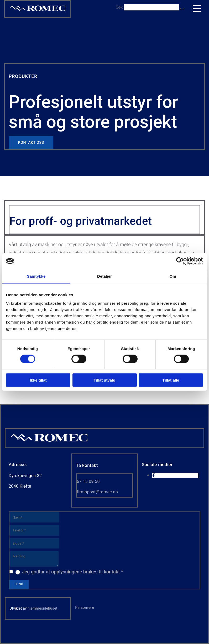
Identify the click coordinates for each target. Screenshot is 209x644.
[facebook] (153, 476)
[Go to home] (37, 10)
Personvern (85, 608)
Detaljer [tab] (104, 276)
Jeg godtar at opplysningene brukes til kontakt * (72, 572)
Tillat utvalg (104, 380)
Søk (119, 7)
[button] (182, 9)
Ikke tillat (38, 380)
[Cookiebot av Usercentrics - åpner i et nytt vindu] (180, 261)
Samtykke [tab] (36, 276)
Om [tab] (173, 276)
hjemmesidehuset (42, 608)
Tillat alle (171, 380)
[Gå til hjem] (49, 441)
